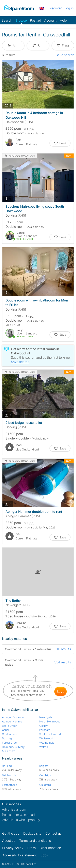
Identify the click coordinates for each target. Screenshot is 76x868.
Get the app (11, 833)
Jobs (44, 855)
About (9, 841)
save (60, 692)
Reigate (44, 766)
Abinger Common (13, 717)
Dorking (7, 738)
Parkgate (45, 730)
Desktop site (32, 833)
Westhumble (47, 743)
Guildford (45, 785)
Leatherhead (10, 785)
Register (56, 8)
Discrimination (50, 848)
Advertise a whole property (21, 820)
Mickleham (9, 751)
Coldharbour (10, 734)
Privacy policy (13, 848)
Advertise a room (14, 809)
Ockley (43, 726)
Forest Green (10, 743)
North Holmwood (50, 721)
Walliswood (46, 738)
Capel (5, 730)
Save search (65, 55)
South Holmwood (50, 734)
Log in (69, 8)
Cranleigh (45, 775)
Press (32, 848)
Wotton (44, 747)
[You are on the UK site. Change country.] (42, 8)
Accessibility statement (19, 855)
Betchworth (9, 775)
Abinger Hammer (12, 721)
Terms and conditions (35, 841)
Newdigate (46, 717)
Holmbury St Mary (13, 747)
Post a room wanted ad (18, 815)
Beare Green (10, 726)
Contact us (53, 833)
